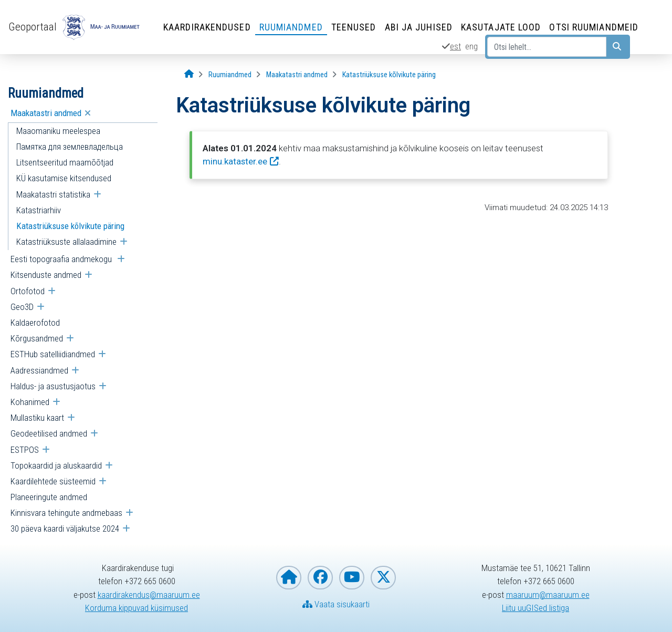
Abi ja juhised (419, 27)
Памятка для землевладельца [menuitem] (70, 147)
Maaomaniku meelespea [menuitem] (58, 131)
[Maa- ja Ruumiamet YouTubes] (352, 578)
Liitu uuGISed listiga (535, 608)
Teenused (354, 27)
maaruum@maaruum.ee (548, 595)
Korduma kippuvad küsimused (136, 608)
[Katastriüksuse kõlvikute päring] (389, 75)
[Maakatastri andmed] (297, 75)
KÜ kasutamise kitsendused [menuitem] (64, 178)
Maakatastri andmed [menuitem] (46, 113)
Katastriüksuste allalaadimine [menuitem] (66, 242)
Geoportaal (33, 27)
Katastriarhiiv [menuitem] (39, 210)
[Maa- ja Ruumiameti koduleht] (289, 578)
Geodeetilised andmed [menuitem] (49, 433)
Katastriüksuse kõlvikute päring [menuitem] (70, 226)
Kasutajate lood (501, 27)
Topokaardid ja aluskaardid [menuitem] (56, 465)
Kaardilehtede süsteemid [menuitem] (53, 481)
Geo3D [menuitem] (22, 307)
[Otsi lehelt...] (547, 47)
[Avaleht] (189, 74)
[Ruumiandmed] (230, 75)
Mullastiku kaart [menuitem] (37, 418)
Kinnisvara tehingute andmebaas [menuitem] (66, 513)
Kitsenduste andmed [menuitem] (46, 275)
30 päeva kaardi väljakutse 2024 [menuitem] (65, 529)
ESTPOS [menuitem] (25, 450)
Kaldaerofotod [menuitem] (35, 323)
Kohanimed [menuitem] (30, 402)
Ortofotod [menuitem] (28, 291)
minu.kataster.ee (235, 161)
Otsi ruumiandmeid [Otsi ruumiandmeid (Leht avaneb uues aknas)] (594, 27)
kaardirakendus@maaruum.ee (149, 595)
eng (471, 46)
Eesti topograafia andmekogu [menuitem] (62, 259)
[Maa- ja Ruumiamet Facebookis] (320, 578)
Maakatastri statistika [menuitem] (53, 194)
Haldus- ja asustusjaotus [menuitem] (53, 386)
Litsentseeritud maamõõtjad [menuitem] (65, 162)
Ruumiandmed (291, 27)
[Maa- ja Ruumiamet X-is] (383, 578)
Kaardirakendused (207, 27)
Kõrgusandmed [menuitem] (37, 338)
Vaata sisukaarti (336, 604)
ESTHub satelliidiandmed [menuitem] (53, 354)
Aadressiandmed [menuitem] (39, 370)
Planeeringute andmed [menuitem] (49, 497)
